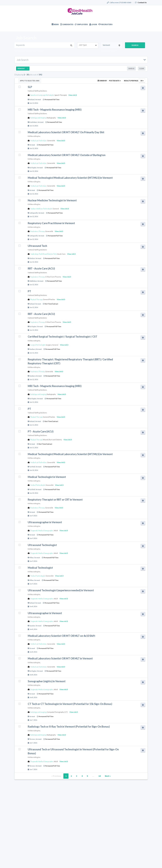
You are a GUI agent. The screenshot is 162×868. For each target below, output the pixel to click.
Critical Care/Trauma (53, 277)
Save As (131, 68)
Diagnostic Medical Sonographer (42, 530)
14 (99, 776)
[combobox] (88, 45)
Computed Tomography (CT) (57, 712)
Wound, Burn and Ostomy (52, 440)
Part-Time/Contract (51, 304)
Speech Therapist (61, 95)
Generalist (51, 141)
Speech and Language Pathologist (42, 95)
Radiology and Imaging (38, 118)
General (56, 209)
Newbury (32, 349)
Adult (56, 530)
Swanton (32, 626)
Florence (32, 739)
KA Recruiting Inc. (34, 136)
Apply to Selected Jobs (30, 81)
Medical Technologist (38, 485)
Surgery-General (52, 345)
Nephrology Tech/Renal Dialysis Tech (43, 254)
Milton (31, 558)
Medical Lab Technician (38, 141)
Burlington (33, 168)
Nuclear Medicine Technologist (41, 209)
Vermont (38, 100)
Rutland (32, 100)
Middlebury (33, 281)
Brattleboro (33, 122)
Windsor (32, 258)
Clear (142, 68)
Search (135, 45)
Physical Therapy (36, 299)
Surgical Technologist (38, 345)
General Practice (49, 299)
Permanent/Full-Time (52, 100)
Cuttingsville (34, 213)
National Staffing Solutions (37, 91)
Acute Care (61, 254)
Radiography (51, 118)
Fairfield (32, 467)
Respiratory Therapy (37, 231)
